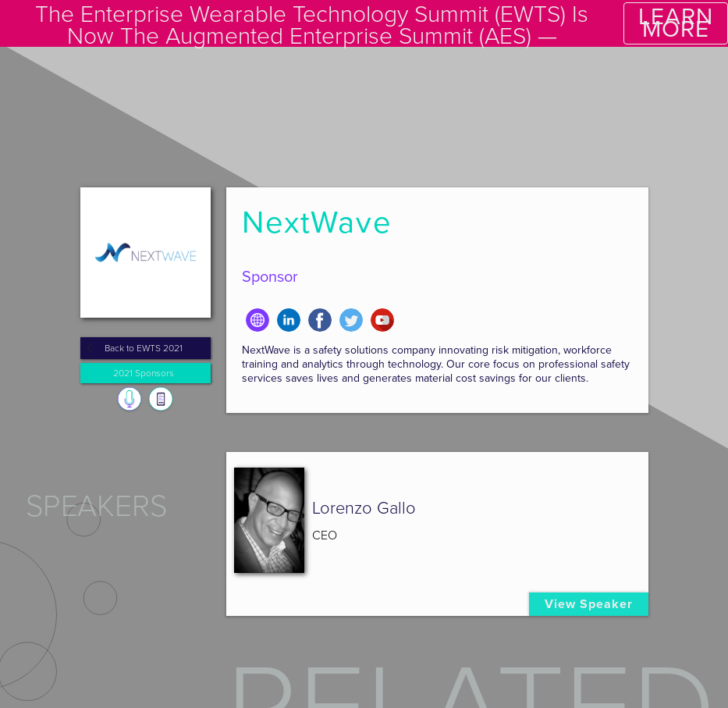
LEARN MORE (676, 23)
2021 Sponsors (144, 373)
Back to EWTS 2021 (144, 348)
